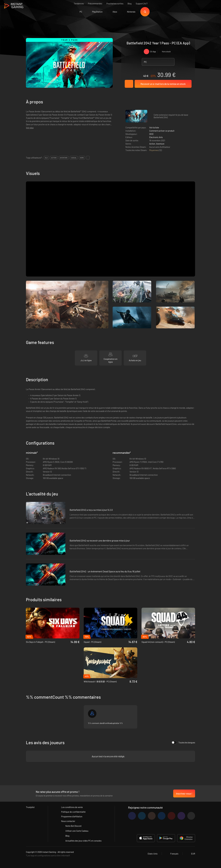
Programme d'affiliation (72, 816)
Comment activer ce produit (162, 131)
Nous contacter (68, 821)
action (54, 158)
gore (82, 158)
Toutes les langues (183, 742)
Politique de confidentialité (73, 812)
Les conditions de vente (72, 807)
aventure (64, 158)
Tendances (79, 4)
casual (74, 158)
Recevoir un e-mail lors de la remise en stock (163, 84)
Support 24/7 (142, 4)
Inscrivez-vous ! (184, 793)
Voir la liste (154, 127)
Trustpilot (30, 807)
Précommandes (95, 4)
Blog (130, 4)
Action (152, 144)
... (88, 158)
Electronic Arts (156, 137)
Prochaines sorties (115, 4)
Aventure (160, 144)
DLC (46, 158)
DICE (151, 134)
